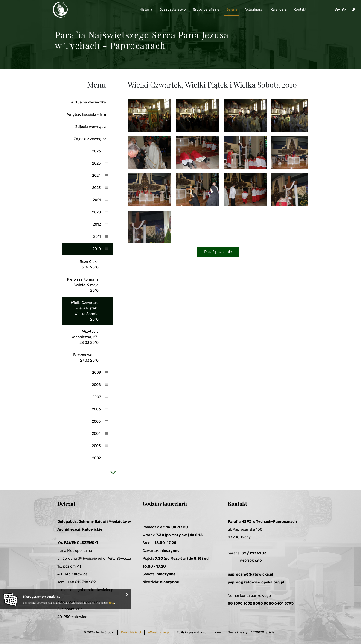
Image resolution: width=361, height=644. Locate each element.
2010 (97, 249)
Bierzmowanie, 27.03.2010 (86, 357)
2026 (96, 151)
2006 (96, 409)
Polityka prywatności (192, 632)
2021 (97, 200)
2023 (96, 188)
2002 (96, 458)
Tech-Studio (105, 632)
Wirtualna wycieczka (88, 102)
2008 (96, 385)
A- (344, 9)
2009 (96, 372)
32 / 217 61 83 (254, 553)
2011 (97, 237)
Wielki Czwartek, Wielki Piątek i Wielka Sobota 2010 (85, 311)
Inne (218, 632)
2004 (96, 434)
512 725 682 (251, 561)
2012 (97, 224)
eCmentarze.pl (159, 632)
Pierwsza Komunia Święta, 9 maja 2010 (83, 285)
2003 (96, 446)
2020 (96, 212)
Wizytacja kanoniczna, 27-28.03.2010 (85, 337)
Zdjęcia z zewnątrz (90, 139)
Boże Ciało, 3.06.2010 (89, 264)
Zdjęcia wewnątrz (91, 127)
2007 (97, 397)
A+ (338, 9)
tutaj (112, 603)
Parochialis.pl (131, 632)
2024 (96, 175)
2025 (96, 163)
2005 (96, 421)
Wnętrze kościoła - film (87, 114)
